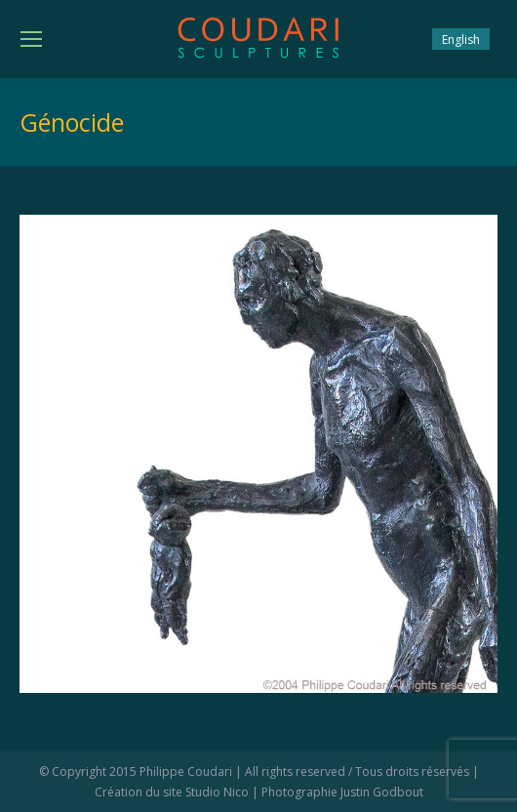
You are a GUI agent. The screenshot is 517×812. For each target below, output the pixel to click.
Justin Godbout (382, 792)
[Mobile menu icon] (31, 39)
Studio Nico (217, 792)
